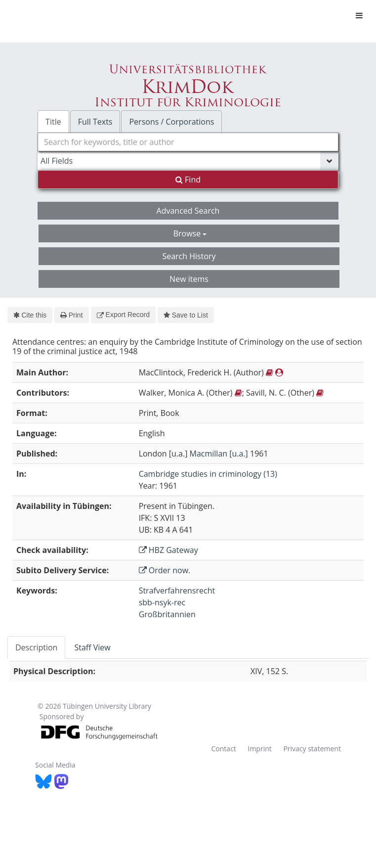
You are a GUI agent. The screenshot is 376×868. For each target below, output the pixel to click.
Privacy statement (312, 749)
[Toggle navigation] (359, 15)
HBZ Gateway (168, 550)
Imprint (259, 749)
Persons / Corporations (171, 122)
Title (53, 122)
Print (71, 315)
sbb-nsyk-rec (162, 602)
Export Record (123, 315)
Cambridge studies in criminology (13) (208, 474)
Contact (224, 749)
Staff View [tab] (92, 647)
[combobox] (188, 142)
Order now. (165, 570)
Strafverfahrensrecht (177, 591)
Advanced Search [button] (188, 211)
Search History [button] (189, 256)
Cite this (30, 315)
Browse (190, 233)
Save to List (186, 315)
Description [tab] (36, 647)
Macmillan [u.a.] (219, 454)
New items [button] (189, 279)
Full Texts (95, 122)
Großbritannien (167, 614)
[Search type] (188, 161)
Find (188, 180)
